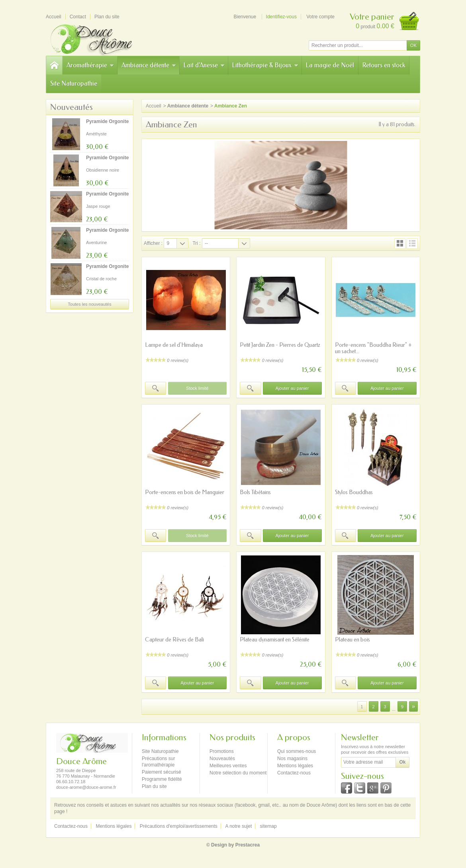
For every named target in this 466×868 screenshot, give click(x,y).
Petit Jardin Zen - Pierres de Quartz (280, 345)
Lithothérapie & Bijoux (265, 65)
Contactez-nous (294, 773)
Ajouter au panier (292, 388)
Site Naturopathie (74, 83)
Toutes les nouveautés (89, 304)
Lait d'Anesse (204, 65)
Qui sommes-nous (297, 751)
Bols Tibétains (255, 492)
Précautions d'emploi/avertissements (179, 826)
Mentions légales (295, 766)
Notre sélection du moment (238, 773)
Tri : (196, 243)
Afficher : (153, 243)
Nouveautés (71, 107)
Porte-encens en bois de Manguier (185, 492)
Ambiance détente (149, 65)
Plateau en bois (352, 640)
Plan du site (154, 786)
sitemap (268, 826)
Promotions (222, 751)
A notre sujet (239, 826)
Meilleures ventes (228, 766)
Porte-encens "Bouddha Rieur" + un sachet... (373, 348)
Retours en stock (384, 65)
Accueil (154, 106)
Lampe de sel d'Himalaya (174, 345)
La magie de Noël (330, 65)
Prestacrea (248, 845)
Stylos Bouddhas (354, 492)
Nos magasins (292, 759)
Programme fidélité (162, 779)
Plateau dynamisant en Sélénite (275, 640)
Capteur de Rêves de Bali (174, 640)
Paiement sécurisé (162, 772)
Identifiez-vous (281, 17)
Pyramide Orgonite (107, 121)
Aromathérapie (90, 65)
